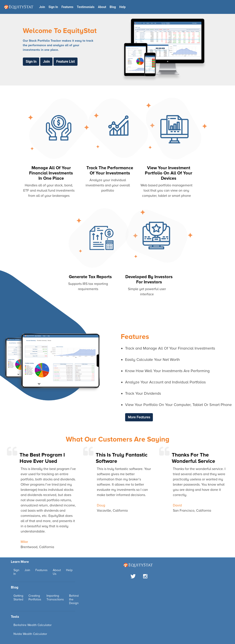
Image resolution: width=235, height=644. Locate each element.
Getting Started (18, 598)
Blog (113, 7)
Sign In (53, 7)
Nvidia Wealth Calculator (30, 634)
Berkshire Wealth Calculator (33, 625)
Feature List (65, 62)
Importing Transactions (55, 598)
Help (122, 7)
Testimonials (86, 7)
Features (67, 7)
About (102, 7)
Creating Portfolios (35, 598)
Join (42, 7)
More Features (139, 417)
